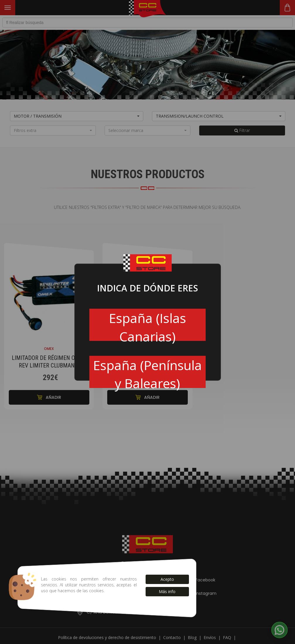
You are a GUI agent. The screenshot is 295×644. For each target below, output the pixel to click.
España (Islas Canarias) (147, 325)
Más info (167, 591)
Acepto (167, 579)
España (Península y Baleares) (147, 372)
